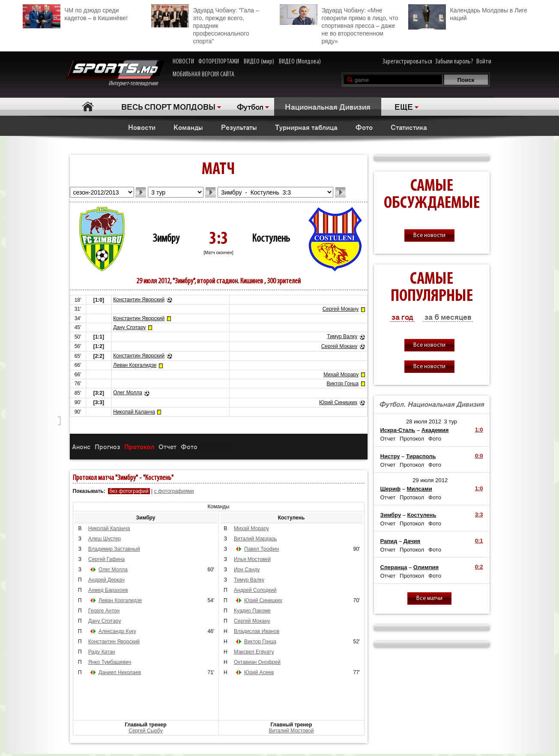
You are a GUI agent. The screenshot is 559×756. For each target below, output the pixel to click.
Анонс (81, 446)
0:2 (479, 567)
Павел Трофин (262, 549)
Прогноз (107, 446)
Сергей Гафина (106, 559)
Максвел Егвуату (254, 652)
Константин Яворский (139, 300)
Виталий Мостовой (291, 731)
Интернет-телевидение (115, 73)
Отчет (167, 446)
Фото (364, 127)
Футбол (250, 106)
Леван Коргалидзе (135, 365)
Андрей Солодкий (255, 590)
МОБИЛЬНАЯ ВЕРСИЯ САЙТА (203, 75)
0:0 (479, 456)
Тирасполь (421, 456)
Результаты (239, 127)
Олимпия (426, 567)
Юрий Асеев (259, 672)
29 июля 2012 (430, 480)
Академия (435, 430)
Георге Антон (104, 611)
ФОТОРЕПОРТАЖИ (219, 62)
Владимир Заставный (114, 549)
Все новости (429, 235)
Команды (188, 127)
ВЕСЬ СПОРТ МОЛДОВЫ (168, 106)
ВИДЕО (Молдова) (300, 62)
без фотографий (129, 491)
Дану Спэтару (129, 327)
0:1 (479, 541)
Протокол (139, 446)
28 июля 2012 (424, 421)
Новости (142, 127)
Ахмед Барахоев (108, 590)
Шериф (391, 489)
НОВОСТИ (183, 62)
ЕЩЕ (404, 106)
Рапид (389, 541)
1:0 (479, 430)
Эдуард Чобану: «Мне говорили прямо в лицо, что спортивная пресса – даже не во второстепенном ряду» (339, 24)
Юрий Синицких (338, 402)
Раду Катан (102, 652)
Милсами (420, 489)
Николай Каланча (134, 412)
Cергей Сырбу (145, 731)
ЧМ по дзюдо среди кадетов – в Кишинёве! (75, 13)
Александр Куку (117, 631)
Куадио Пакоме (252, 611)
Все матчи (429, 598)
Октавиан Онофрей (257, 662)
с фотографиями (174, 491)
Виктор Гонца (342, 384)
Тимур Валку (342, 336)
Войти (484, 62)
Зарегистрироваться (407, 62)
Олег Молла (128, 393)
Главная (88, 106)
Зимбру (166, 239)
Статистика (409, 127)
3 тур (451, 421)
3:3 (479, 514)
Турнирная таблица (306, 127)
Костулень (271, 239)
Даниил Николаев (120, 672)
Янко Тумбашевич (110, 662)
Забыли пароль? (454, 62)
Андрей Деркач (106, 580)
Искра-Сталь (398, 430)
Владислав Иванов (257, 631)
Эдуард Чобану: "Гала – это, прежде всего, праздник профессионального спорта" (205, 24)
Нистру (390, 456)
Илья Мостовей (252, 559)
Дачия (412, 541)
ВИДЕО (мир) (259, 62)
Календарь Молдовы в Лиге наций (468, 13)
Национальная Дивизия (328, 106)
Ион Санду (247, 570)
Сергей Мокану (341, 309)
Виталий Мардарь (255, 539)
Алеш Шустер (105, 539)
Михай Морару (341, 375)
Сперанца (394, 567)
